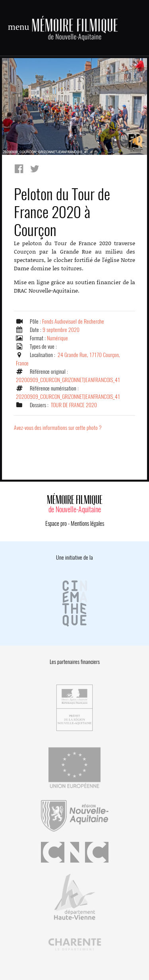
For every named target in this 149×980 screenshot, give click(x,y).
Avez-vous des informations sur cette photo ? (58, 428)
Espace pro (56, 523)
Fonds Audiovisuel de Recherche (73, 321)
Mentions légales (87, 523)
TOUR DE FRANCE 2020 (74, 405)
